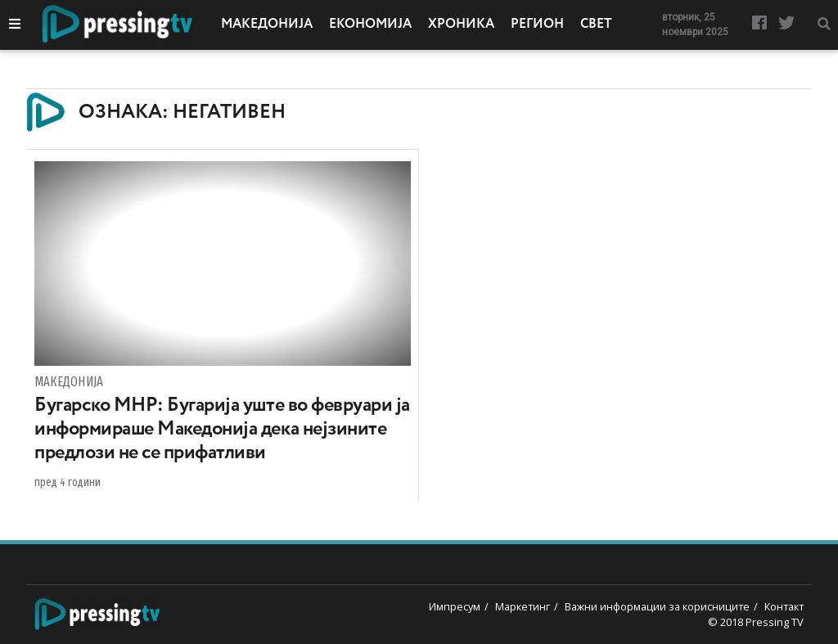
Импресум (455, 606)
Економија (370, 25)
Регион (537, 25)
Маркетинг (523, 606)
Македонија (267, 25)
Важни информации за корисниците (657, 606)
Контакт (784, 606)
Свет (596, 25)
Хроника (461, 25)
